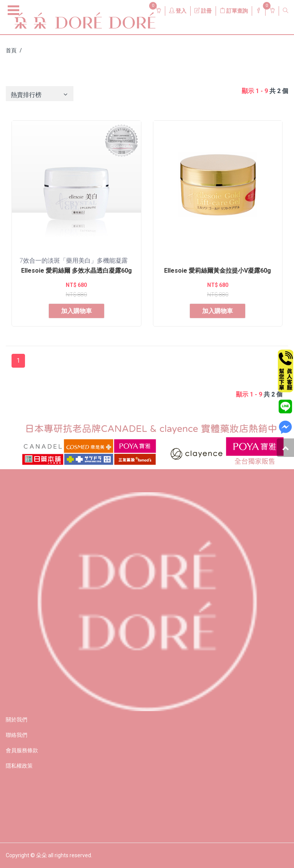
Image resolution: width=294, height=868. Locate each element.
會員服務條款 (22, 750)
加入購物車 (76, 311)
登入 (178, 11)
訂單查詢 (234, 11)
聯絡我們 (17, 735)
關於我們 (17, 720)
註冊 (203, 11)
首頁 (11, 50)
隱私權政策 (19, 766)
